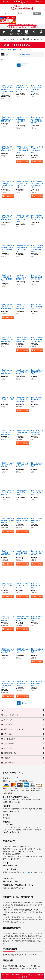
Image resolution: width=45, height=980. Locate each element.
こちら (10, 800)
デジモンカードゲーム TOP (12, 50)
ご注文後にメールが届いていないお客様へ (22, 27)
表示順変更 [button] (25, 55)
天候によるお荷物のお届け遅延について (23, 25)
